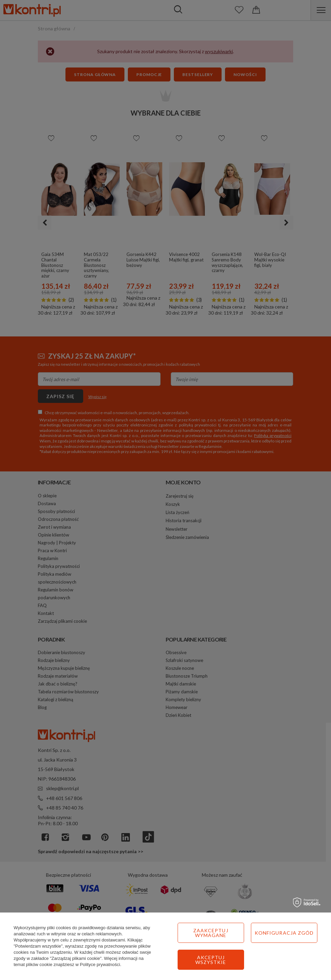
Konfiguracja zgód (284, 933)
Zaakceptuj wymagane (211, 933)
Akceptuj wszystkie (211, 960)
